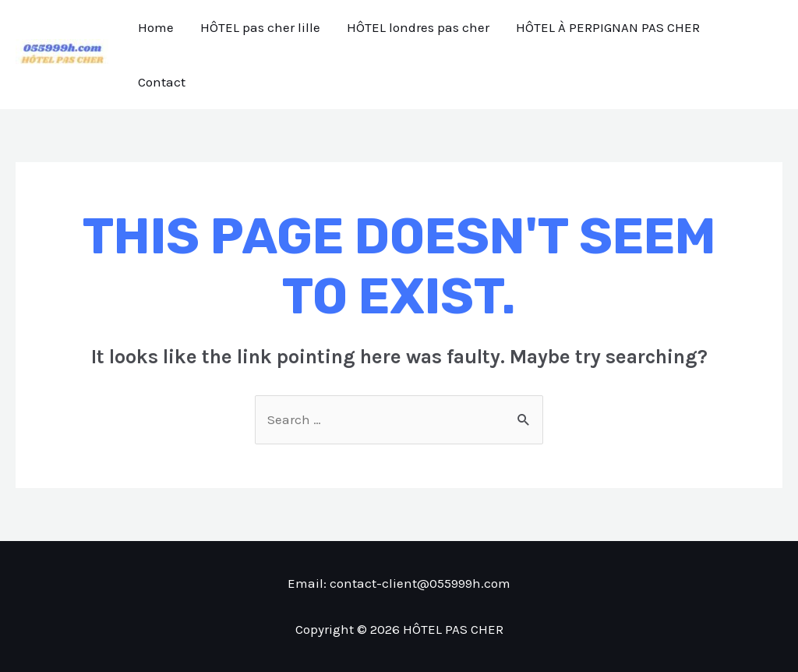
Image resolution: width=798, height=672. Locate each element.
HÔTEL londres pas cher (418, 27)
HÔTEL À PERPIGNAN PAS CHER (608, 27)
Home (156, 27)
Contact (162, 82)
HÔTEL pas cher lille (260, 27)
